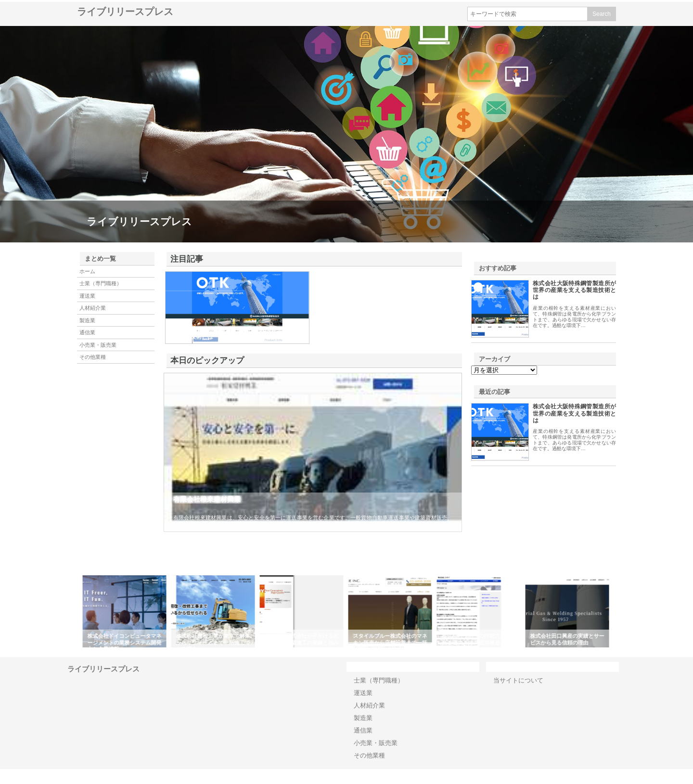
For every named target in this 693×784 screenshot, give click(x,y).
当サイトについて (518, 680)
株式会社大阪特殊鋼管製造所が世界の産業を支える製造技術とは (574, 290)
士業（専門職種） (101, 283)
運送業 (87, 296)
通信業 (87, 332)
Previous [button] (75, 611)
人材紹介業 (93, 308)
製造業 (87, 320)
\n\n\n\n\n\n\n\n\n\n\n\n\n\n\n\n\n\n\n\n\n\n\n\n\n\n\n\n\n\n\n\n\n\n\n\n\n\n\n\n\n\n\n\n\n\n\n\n (504, 370)
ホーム (87, 271)
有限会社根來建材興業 (207, 499)
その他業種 (93, 357)
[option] (126, 611)
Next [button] (618, 611)
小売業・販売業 (98, 345)
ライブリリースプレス (125, 12)
